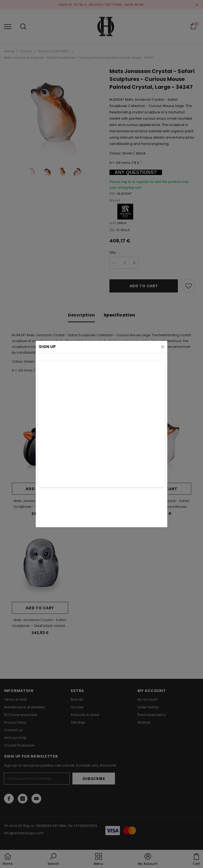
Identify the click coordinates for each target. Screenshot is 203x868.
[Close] (163, 347)
